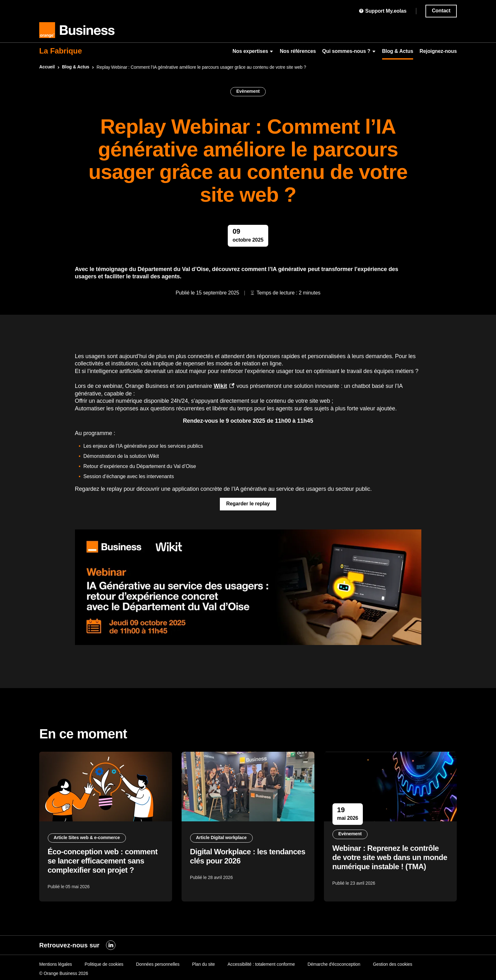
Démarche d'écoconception (334, 964)
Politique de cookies (104, 964)
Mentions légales (56, 964)
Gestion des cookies (393, 964)
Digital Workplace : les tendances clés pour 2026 (235, 858)
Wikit (220, 386)
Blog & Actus (398, 51)
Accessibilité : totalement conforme (261, 964)
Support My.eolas (383, 11)
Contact (441, 11)
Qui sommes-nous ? (349, 51)
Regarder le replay (248, 504)
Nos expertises (253, 51)
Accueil (47, 67)
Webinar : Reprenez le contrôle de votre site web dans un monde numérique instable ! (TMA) (387, 864)
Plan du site (203, 964)
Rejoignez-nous (438, 51)
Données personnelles (158, 964)
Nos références (298, 51)
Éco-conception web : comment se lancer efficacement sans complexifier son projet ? (104, 863)
